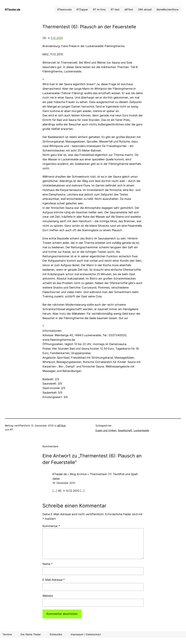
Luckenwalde (141, 430)
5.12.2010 (57, 38)
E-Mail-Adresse (54, 580)
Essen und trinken (106, 430)
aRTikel (61, 426)
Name (47, 564)
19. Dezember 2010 (64, 483)
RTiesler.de (13, 10)
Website (48, 596)
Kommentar (51, 526)
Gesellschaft (125, 430)
